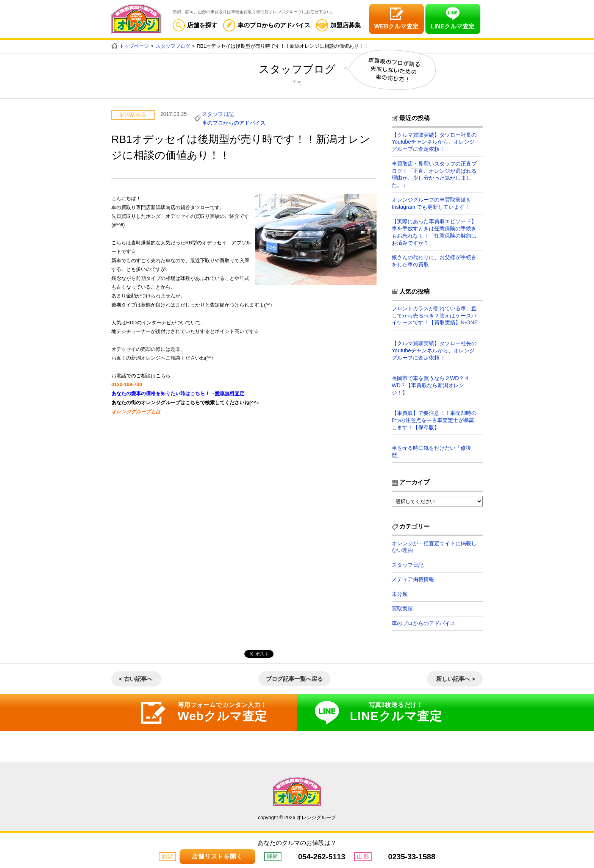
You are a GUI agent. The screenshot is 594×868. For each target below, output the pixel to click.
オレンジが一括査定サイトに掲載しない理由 (434, 544)
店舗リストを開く (217, 856)
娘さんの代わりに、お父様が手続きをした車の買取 (434, 260)
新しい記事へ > (456, 678)
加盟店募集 (338, 25)
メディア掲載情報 (413, 578)
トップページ (134, 46)
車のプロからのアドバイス (267, 25)
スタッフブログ (173, 46)
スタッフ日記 (218, 114)
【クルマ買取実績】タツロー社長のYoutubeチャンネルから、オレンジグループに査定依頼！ (434, 142)
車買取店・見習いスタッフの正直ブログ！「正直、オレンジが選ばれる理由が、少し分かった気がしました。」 (434, 174)
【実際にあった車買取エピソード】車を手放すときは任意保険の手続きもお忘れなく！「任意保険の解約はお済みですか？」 (434, 231)
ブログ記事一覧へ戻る (294, 678)
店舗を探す (195, 25)
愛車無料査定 (230, 393)
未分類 (400, 593)
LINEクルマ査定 (453, 26)
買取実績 (402, 607)
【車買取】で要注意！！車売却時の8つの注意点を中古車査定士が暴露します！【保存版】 (434, 418)
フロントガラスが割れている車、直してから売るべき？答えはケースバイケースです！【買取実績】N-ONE (435, 314)
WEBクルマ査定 (396, 26)
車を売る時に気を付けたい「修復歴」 (431, 449)
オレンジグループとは (136, 411)
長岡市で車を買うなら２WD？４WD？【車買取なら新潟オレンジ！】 (431, 383)
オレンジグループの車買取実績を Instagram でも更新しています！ (431, 202)
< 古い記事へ (136, 678)
